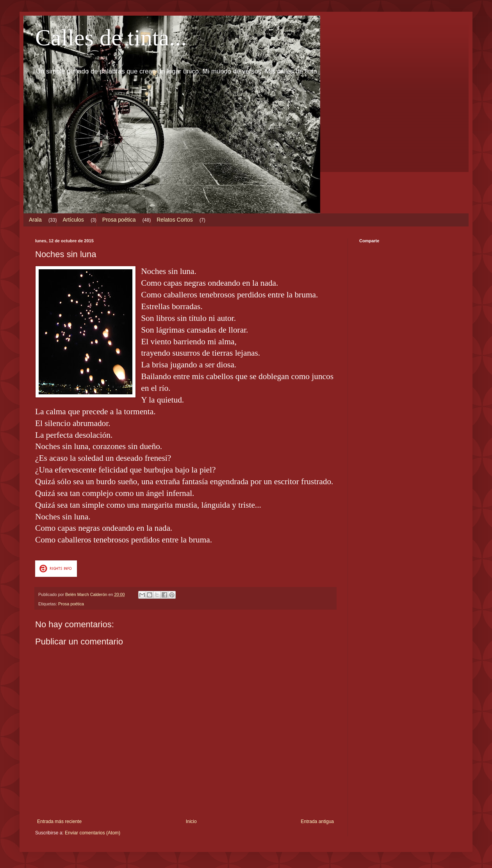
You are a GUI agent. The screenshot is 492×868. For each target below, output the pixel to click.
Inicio (191, 821)
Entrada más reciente (59, 821)
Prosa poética (119, 220)
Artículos (73, 220)
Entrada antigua (317, 821)
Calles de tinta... (111, 38)
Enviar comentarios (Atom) (93, 833)
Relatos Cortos (175, 220)
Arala (35, 220)
